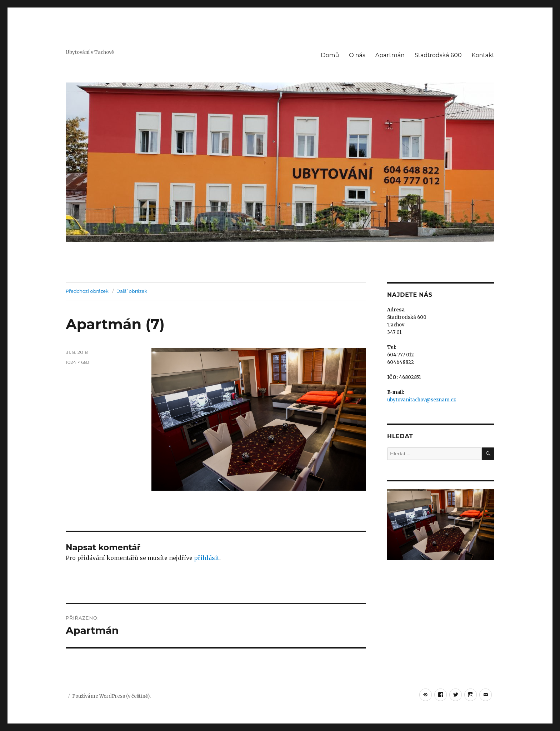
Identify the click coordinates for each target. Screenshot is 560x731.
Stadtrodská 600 (438, 55)
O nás (357, 55)
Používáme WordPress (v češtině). (111, 696)
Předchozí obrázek (87, 291)
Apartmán (390, 55)
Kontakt (483, 55)
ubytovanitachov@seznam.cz (421, 400)
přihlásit (207, 558)
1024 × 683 (78, 362)
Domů (330, 55)
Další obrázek (132, 291)
